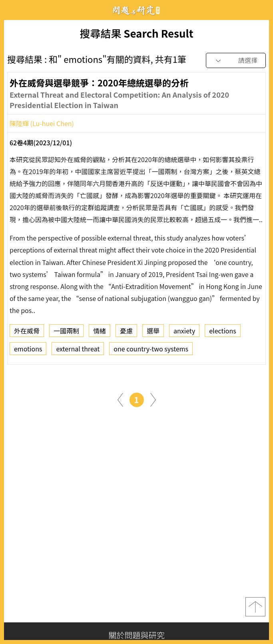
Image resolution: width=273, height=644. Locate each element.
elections (223, 332)
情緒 (100, 332)
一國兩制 (66, 332)
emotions (28, 350)
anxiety (184, 332)
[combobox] (236, 61)
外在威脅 (27, 332)
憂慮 (126, 332)
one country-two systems (151, 350)
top (255, 607)
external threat (78, 350)
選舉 (153, 332)
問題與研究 (137, 10)
